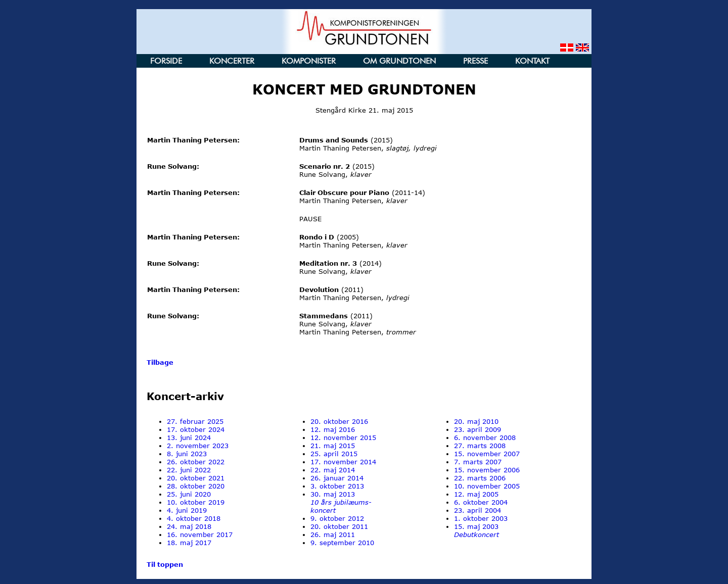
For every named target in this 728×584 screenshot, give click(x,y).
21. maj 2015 (333, 446)
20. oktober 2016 (339, 421)
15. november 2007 (487, 454)
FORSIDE (166, 61)
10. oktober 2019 (196, 502)
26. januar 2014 (337, 478)
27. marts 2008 (480, 446)
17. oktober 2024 (196, 429)
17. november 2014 (343, 462)
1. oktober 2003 (481, 518)
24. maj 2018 (189, 526)
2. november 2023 (198, 446)
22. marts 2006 (480, 478)
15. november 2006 (487, 470)
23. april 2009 (477, 429)
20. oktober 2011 (339, 526)
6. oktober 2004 (481, 502)
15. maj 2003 (476, 530)
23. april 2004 (477, 510)
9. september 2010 (342, 543)
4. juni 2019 (187, 510)
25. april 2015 (334, 454)
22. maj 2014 (333, 470)
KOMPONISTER (309, 61)
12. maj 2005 (476, 494)
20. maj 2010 (476, 421)
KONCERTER (232, 61)
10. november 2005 (487, 486)
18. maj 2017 (189, 543)
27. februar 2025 (195, 421)
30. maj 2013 (341, 502)
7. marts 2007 (478, 462)
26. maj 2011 (333, 534)
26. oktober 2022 (196, 462)
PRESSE (475, 61)
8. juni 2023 (187, 454)
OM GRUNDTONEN (399, 61)
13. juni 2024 (189, 437)
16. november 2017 (200, 534)
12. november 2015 (343, 437)
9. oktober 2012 (337, 518)
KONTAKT (532, 61)
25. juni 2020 (189, 494)
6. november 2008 (485, 437)
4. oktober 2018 (194, 518)
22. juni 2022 (189, 470)
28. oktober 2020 (196, 486)
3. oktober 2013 (337, 486)
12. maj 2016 (333, 429)
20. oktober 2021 (196, 478)
